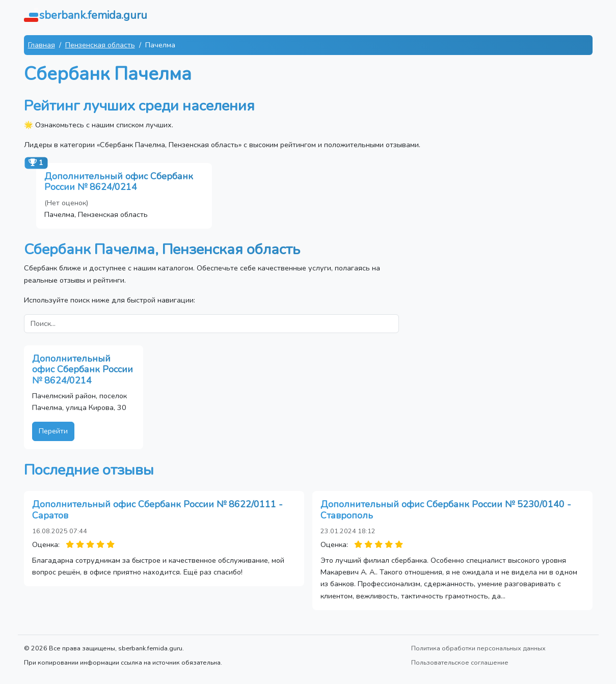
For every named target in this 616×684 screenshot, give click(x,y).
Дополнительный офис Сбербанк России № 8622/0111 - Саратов (157, 510)
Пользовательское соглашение (460, 662)
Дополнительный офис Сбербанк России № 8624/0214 (119, 182)
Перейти (53, 431)
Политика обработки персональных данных (478, 648)
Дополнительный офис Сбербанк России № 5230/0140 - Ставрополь (446, 510)
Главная (42, 45)
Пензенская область (100, 45)
